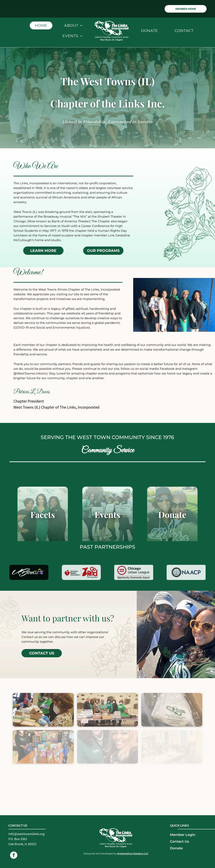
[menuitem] (41, 25)
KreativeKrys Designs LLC (133, 854)
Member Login (183, 835)
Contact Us (179, 841)
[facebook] (14, 856)
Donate (176, 848)
